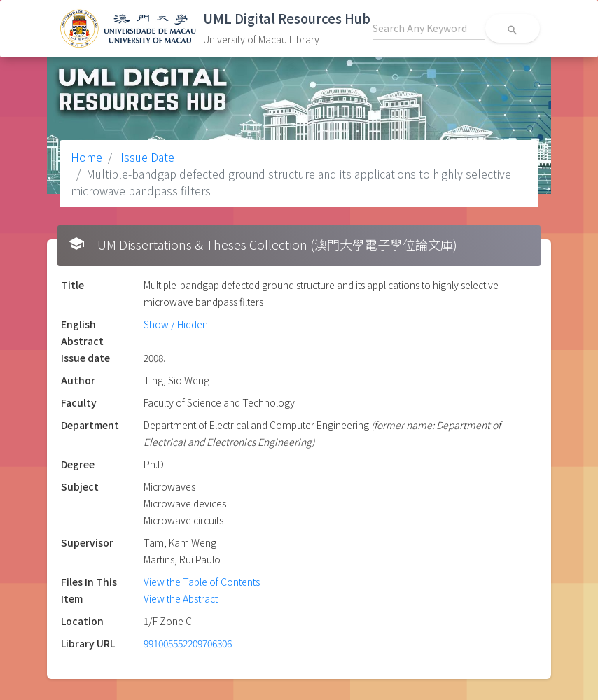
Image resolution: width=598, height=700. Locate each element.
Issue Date (146, 157)
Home (86, 157)
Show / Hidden (176, 324)
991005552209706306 (188, 643)
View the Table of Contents (202, 582)
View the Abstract (181, 598)
